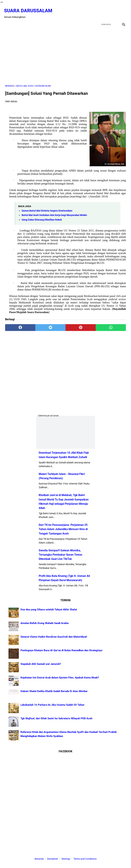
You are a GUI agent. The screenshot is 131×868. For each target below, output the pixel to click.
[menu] (7, 21)
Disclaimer (53, 859)
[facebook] (98, 11)
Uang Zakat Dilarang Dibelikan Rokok (42, 217)
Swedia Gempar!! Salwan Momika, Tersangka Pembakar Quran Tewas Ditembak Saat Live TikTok (60, 554)
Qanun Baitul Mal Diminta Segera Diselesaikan (47, 208)
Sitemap (66, 859)
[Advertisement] (65, 53)
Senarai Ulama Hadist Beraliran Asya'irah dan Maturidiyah (54, 636)
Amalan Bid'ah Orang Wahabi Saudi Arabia (45, 623)
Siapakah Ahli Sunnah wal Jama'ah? (41, 663)
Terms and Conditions (85, 859)
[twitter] (106, 11)
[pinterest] (81, 325)
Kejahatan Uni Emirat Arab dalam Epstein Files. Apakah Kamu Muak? (60, 677)
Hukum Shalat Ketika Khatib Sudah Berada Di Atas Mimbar (54, 691)
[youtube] (114, 11)
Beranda (39, 859)
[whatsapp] (111, 325)
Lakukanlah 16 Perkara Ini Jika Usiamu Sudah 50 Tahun (52, 704)
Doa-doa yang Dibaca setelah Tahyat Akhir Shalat (49, 609)
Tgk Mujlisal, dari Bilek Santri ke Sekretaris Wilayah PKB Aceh (56, 718)
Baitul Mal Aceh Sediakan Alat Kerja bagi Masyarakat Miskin (54, 213)
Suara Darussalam (29, 8)
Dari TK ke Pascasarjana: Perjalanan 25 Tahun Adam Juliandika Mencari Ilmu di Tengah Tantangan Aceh (63, 529)
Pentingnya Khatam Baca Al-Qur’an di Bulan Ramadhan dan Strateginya (61, 650)
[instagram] (122, 11)
